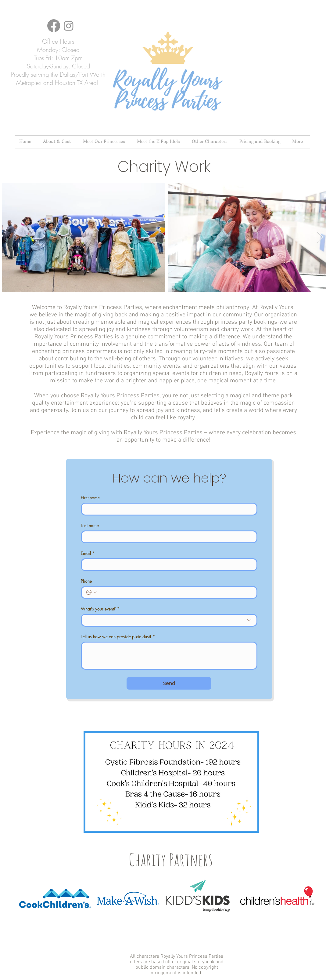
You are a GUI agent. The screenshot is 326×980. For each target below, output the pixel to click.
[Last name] (167, 537)
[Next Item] (320, 237)
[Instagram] (69, 26)
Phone (86, 581)
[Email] (167, 565)
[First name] (167, 509)
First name (90, 498)
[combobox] (169, 620)
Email (88, 553)
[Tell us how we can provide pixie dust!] (169, 656)
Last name (90, 525)
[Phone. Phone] (175, 592)
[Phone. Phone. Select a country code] (91, 592)
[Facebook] (54, 26)
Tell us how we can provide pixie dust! (118, 637)
